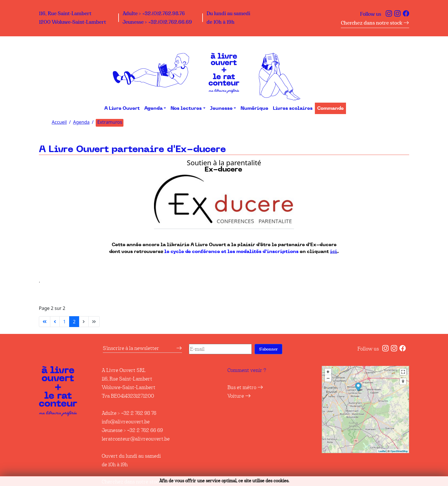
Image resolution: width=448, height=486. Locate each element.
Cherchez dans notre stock (375, 23)
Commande (330, 108)
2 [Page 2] (74, 322)
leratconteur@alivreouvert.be (136, 439)
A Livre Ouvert (122, 108)
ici (334, 252)
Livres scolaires (293, 108)
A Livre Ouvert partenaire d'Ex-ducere (132, 149)
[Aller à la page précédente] (55, 322)
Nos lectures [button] (186, 108)
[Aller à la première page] (45, 322)
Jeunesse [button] (221, 108)
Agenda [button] (153, 108)
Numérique (254, 108)
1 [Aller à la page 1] (64, 322)
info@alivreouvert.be (126, 422)
